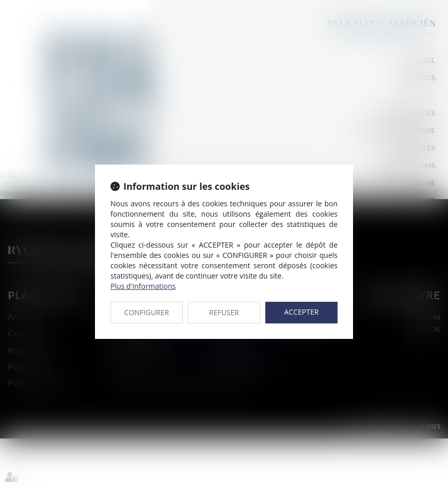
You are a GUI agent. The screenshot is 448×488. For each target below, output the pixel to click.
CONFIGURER (147, 312)
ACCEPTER (302, 312)
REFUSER (224, 312)
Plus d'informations (143, 286)
